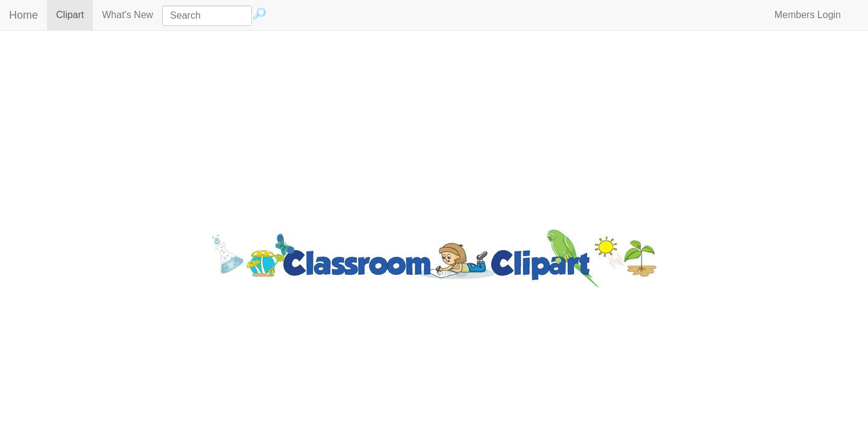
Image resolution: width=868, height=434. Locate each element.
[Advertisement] (434, 127)
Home (24, 15)
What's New (127, 15)
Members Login (808, 15)
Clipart (74, 14)
